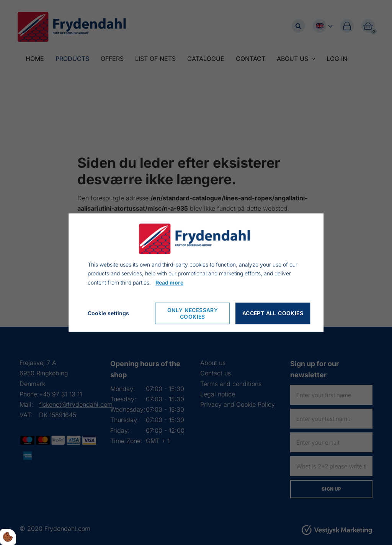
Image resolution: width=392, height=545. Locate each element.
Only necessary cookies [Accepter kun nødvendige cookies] (193, 313)
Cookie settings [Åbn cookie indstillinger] (108, 313)
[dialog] (196, 272)
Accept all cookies (273, 313)
